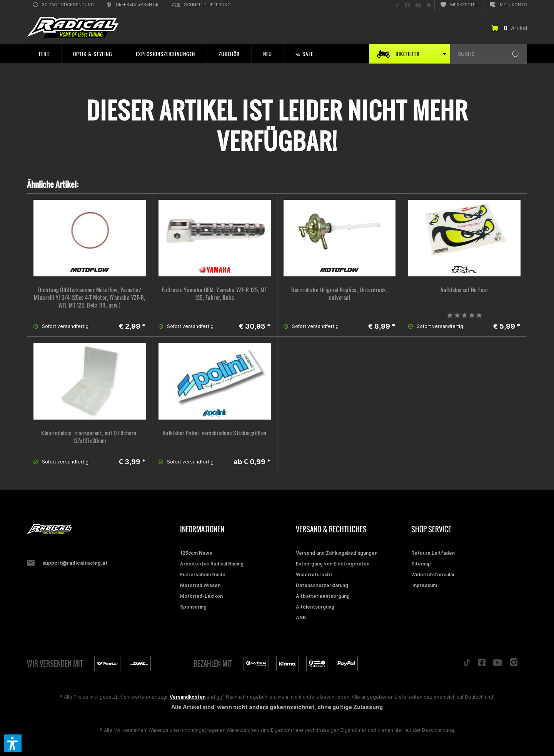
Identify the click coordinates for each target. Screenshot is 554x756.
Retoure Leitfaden (433, 553)
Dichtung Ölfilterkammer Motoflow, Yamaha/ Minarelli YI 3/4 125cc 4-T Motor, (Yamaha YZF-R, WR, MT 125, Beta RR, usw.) (90, 298)
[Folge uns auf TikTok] (397, 5)
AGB (301, 618)
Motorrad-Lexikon (201, 596)
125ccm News (196, 553)
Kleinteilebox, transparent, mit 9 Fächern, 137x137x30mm (89, 437)
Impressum (424, 585)
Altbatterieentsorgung (323, 596)
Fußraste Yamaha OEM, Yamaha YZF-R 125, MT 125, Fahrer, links (215, 294)
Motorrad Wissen (200, 585)
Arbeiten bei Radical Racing (212, 564)
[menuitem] (63, 5)
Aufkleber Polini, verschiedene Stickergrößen (215, 433)
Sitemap (421, 564)
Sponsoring (193, 607)
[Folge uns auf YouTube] (418, 5)
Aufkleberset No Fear (464, 290)
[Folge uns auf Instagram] (429, 5)
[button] (13, 743)
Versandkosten (188, 697)
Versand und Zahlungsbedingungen (337, 553)
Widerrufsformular (433, 575)
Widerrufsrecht (314, 575)
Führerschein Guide (203, 575)
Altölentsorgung (315, 607)
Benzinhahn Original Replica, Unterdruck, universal (339, 294)
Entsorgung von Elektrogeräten (333, 564)
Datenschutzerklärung (322, 585)
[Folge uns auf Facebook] (407, 5)
